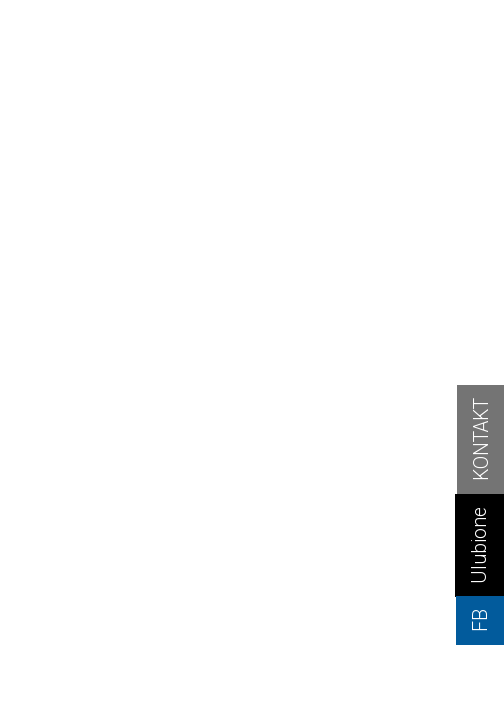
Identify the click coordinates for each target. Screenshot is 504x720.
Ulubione (479, 545)
